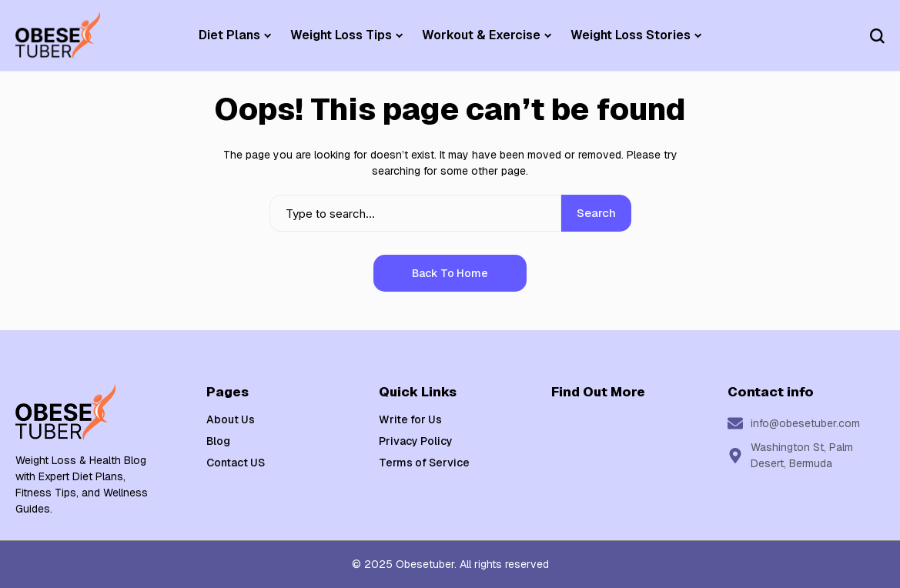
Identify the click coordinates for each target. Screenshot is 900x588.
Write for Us (410, 419)
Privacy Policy (416, 441)
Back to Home (450, 273)
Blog (218, 441)
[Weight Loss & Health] (58, 35)
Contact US (236, 463)
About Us (231, 419)
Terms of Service (424, 463)
